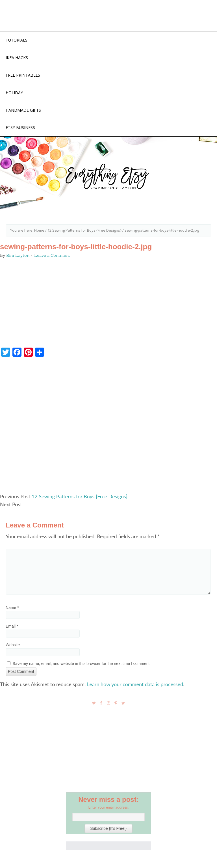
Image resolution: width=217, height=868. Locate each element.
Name (12, 608)
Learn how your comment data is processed (135, 684)
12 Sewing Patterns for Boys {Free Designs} (80, 496)
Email (12, 626)
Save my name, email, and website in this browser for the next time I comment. (82, 664)
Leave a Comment (52, 255)
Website (13, 645)
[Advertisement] (108, 427)
